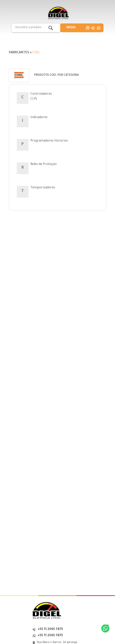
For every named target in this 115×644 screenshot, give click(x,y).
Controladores (41, 94)
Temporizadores (43, 188)
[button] (71, 28)
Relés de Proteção (44, 164)
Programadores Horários (49, 141)
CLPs (34, 99)
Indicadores (39, 118)
